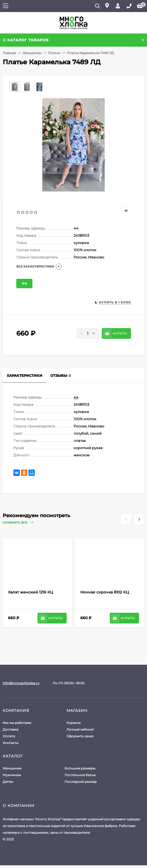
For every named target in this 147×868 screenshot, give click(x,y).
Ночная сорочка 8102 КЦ (105, 592)
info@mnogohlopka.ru (21, 683)
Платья (54, 53)
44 (24, 283)
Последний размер (81, 782)
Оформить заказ (80, 736)
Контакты (11, 743)
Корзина (73, 723)
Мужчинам (12, 775)
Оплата (9, 736)
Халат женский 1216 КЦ (31, 592)
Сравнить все (18, 523)
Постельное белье (80, 775)
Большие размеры (80, 768)
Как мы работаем (17, 723)
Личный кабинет (80, 729)
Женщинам (32, 53)
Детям (8, 782)
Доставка (11, 729)
